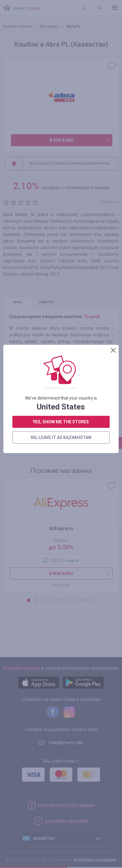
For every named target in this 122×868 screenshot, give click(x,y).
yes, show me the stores (61, 203)
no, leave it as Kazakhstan (61, 219)
